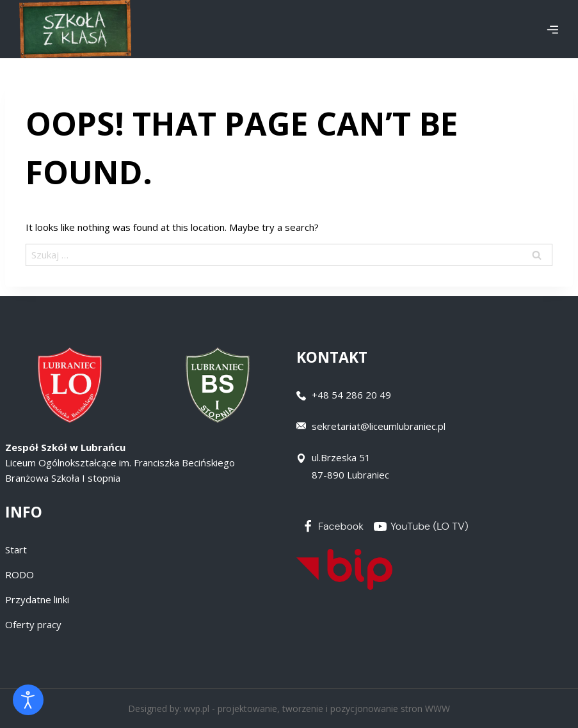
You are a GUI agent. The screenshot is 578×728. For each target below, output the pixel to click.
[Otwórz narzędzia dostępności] (28, 700)
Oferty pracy (33, 624)
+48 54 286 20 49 (351, 395)
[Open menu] (552, 29)
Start (16, 550)
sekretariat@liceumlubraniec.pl (379, 426)
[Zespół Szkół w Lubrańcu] (75, 29)
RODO (20, 574)
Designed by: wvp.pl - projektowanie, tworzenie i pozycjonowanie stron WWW (289, 708)
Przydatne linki (37, 599)
